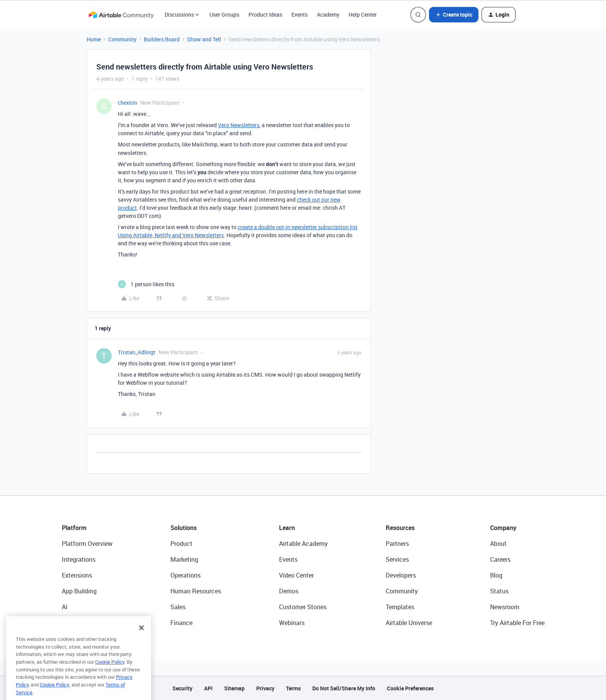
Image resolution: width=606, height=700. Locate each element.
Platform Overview (87, 544)
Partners (397, 544)
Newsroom (505, 607)
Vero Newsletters (239, 125)
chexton (128, 103)
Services (397, 559)
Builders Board (162, 39)
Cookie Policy (110, 680)
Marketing (184, 559)
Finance (181, 623)
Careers (500, 559)
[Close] (141, 646)
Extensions (77, 575)
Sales (178, 607)
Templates (400, 607)
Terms (293, 688)
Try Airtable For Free (517, 623)
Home (94, 39)
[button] (454, 15)
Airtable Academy (303, 544)
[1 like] (146, 284)
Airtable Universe (409, 623)
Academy (328, 14)
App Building (79, 591)
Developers (401, 575)
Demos (289, 591)
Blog (496, 575)
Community (122, 39)
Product (181, 544)
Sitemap (234, 688)
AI (65, 607)
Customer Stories (303, 607)
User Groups (224, 14)
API (208, 688)
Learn (287, 528)
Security (182, 688)
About (498, 544)
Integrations (79, 559)
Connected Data (84, 623)
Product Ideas (265, 14)
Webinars (292, 623)
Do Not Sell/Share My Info (344, 688)
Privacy (265, 688)
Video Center (296, 575)
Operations (186, 575)
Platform (74, 528)
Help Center (363, 14)
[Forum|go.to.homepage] (121, 15)
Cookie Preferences (410, 688)
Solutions (184, 528)
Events (300, 14)
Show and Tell (204, 39)
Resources (400, 528)
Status (499, 591)
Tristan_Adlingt (137, 352)
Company (503, 528)
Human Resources (196, 591)
